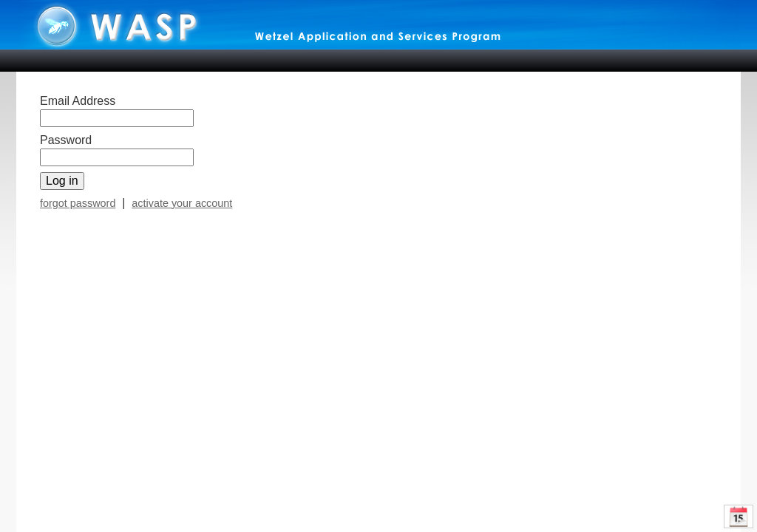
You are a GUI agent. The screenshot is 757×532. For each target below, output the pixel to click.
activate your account (182, 203)
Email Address (78, 101)
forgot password (78, 203)
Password (66, 140)
